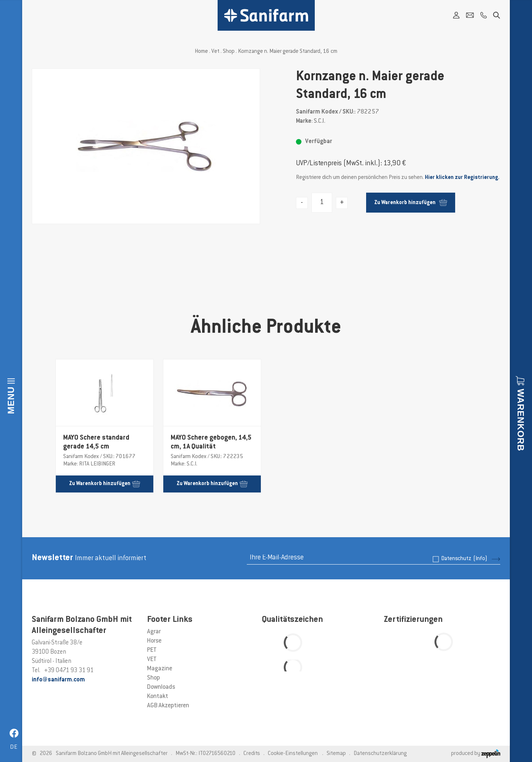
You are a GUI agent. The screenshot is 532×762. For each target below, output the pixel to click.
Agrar (154, 632)
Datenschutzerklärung (380, 754)
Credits (252, 754)
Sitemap (336, 754)
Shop (229, 52)
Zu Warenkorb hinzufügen (411, 202)
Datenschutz (464, 559)
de (14, 747)
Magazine (160, 669)
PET (152, 650)
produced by (476, 754)
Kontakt (158, 697)
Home (201, 52)
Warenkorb (521, 420)
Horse (154, 641)
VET (152, 660)
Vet (215, 52)
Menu (11, 400)
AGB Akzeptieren (168, 706)
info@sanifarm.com (58, 680)
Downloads (161, 687)
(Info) (480, 559)
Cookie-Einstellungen (293, 754)
